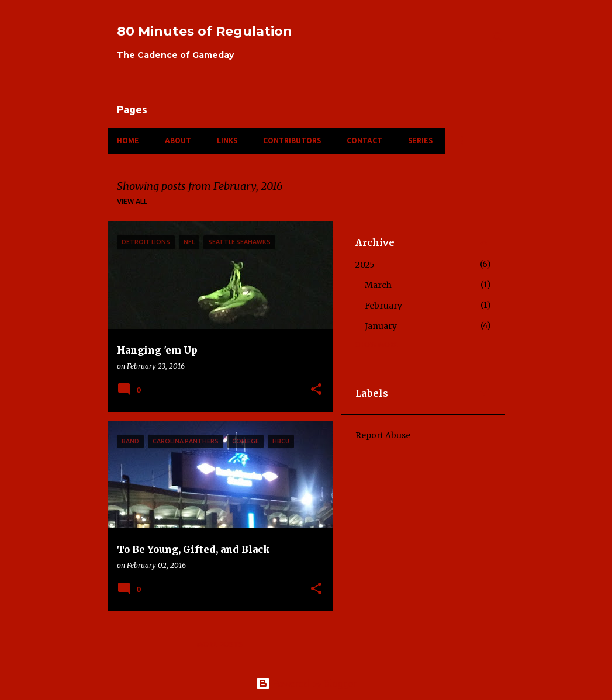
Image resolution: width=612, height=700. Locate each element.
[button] (316, 390)
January (381, 326)
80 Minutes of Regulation (205, 31)
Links (227, 141)
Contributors (292, 141)
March (378, 285)
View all (132, 201)
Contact (364, 141)
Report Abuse (383, 435)
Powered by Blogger (306, 684)
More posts (220, 644)
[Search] (498, 37)
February (383, 306)
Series (420, 141)
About (178, 141)
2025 (365, 265)
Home (128, 141)
